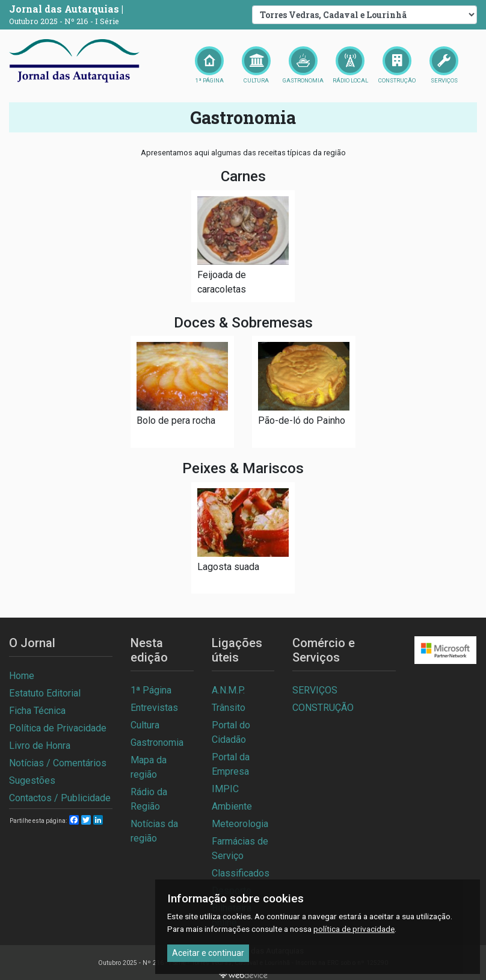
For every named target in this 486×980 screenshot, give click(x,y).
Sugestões (32, 780)
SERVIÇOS (315, 690)
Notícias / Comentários (58, 763)
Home (22, 676)
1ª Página (151, 690)
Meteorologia (240, 824)
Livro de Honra (40, 746)
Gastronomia (157, 743)
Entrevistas (154, 708)
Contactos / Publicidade (60, 798)
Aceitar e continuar (208, 953)
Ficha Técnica (37, 711)
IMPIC (225, 789)
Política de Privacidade (58, 728)
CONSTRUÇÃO (323, 708)
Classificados (241, 873)
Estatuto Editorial (45, 693)
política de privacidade (354, 929)
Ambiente (232, 806)
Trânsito (229, 708)
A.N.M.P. (228, 690)
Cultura (145, 725)
